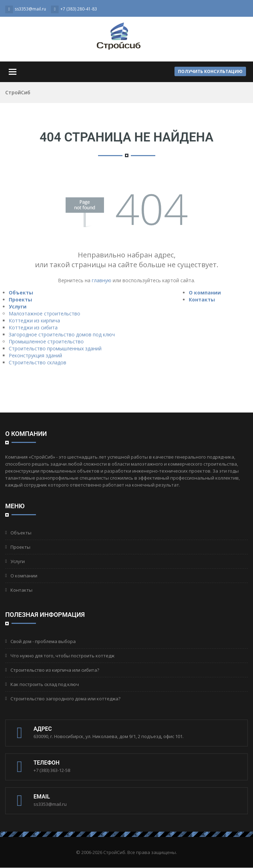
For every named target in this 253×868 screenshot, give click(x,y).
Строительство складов (38, 362)
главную (102, 280)
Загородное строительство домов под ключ (62, 334)
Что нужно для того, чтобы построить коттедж (62, 656)
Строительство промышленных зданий (55, 348)
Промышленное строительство (46, 341)
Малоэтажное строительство (44, 313)
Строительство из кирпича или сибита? (55, 670)
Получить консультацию (210, 71)
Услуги (18, 307)
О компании (205, 293)
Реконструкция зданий (35, 355)
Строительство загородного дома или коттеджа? (65, 699)
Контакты (202, 300)
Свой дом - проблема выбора (43, 641)
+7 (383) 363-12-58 (52, 770)
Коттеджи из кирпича (34, 320)
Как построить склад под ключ (45, 684)
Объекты (21, 293)
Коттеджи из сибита (33, 327)
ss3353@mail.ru (50, 804)
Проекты (20, 300)
